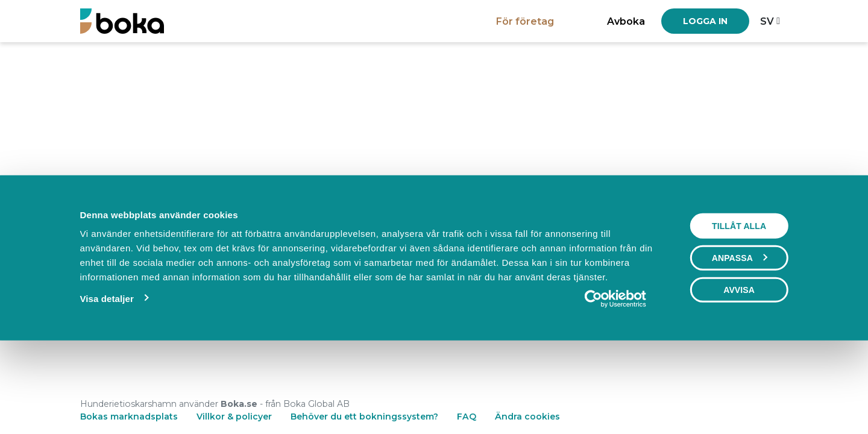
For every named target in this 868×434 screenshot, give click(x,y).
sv (767, 21)
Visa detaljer (106, 381)
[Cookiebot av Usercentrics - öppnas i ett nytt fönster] (616, 382)
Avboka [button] (626, 21)
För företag (525, 21)
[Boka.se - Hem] (122, 21)
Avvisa (739, 373)
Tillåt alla (739, 309)
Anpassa (740, 341)
